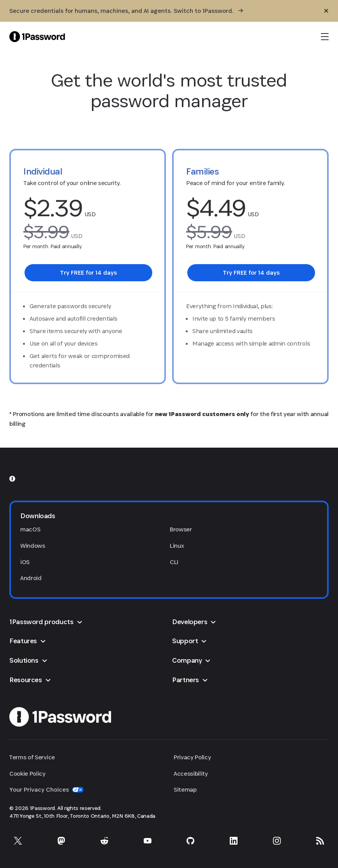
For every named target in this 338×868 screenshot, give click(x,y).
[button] (169, 516)
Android (31, 578)
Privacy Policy (192, 757)
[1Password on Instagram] (277, 841)
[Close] (326, 11)
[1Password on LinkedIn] (234, 841)
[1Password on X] (18, 841)
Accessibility (191, 774)
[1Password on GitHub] (190, 841)
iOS (25, 562)
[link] (88, 273)
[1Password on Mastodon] (61, 841)
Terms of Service (32, 757)
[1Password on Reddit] (104, 841)
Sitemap (185, 789)
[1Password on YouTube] (148, 841)
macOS (30, 529)
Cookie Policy (27, 774)
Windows (33, 546)
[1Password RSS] (320, 841)
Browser (181, 529)
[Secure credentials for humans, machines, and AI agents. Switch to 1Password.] (126, 11)
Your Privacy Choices (46, 789)
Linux (177, 546)
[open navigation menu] (325, 37)
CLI (174, 562)
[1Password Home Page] (37, 36)
